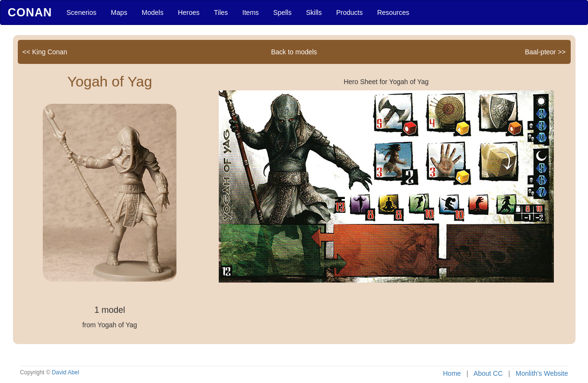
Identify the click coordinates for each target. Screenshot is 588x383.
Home (452, 373)
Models (153, 12)
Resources (393, 12)
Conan (30, 12)
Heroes (189, 12)
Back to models (294, 52)
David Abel (66, 372)
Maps (119, 12)
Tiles (221, 12)
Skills (314, 12)
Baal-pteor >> (545, 52)
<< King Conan (45, 52)
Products (349, 12)
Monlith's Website (542, 373)
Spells (282, 12)
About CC (488, 373)
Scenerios (81, 12)
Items (250, 12)
